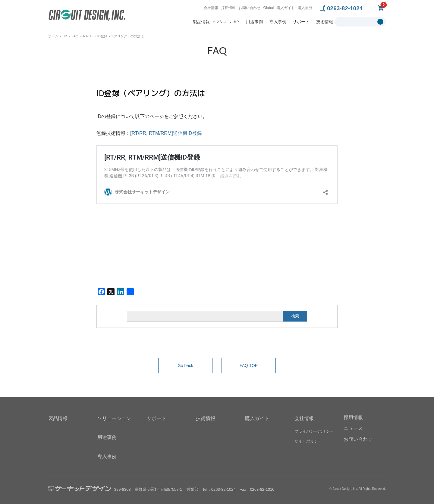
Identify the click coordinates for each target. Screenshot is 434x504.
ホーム (53, 36)
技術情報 (325, 22)
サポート (301, 22)
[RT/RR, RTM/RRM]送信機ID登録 (166, 133)
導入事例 (278, 22)
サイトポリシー (308, 442)
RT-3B (88, 36)
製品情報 (201, 22)
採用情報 (228, 8)
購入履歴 (305, 8)
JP (65, 36)
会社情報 (211, 8)
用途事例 (254, 22)
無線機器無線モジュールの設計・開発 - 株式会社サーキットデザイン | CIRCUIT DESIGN (87, 16)
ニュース (353, 428)
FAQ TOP (249, 366)
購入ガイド (286, 8)
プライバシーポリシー (314, 432)
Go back (185, 366)
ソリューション (228, 21)
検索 (295, 316)
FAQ (75, 36)
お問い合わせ (250, 8)
